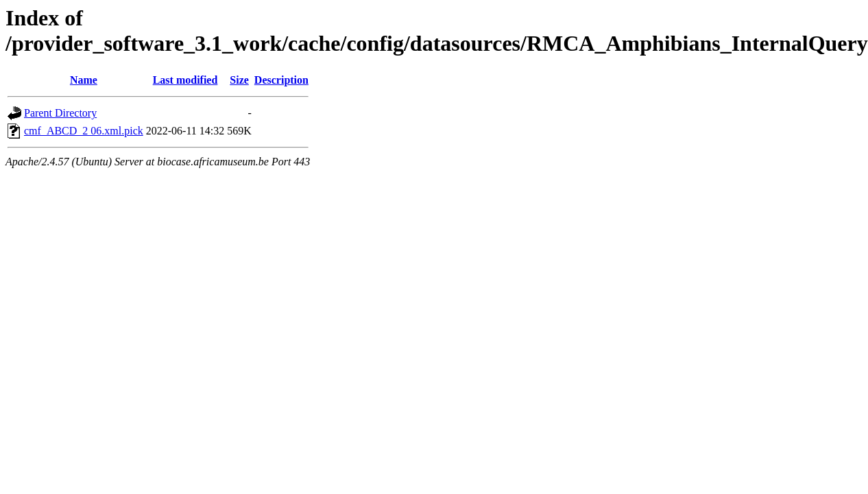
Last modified (185, 80)
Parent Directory (60, 113)
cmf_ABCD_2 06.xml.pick (84, 131)
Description (281, 80)
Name (84, 80)
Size (239, 80)
